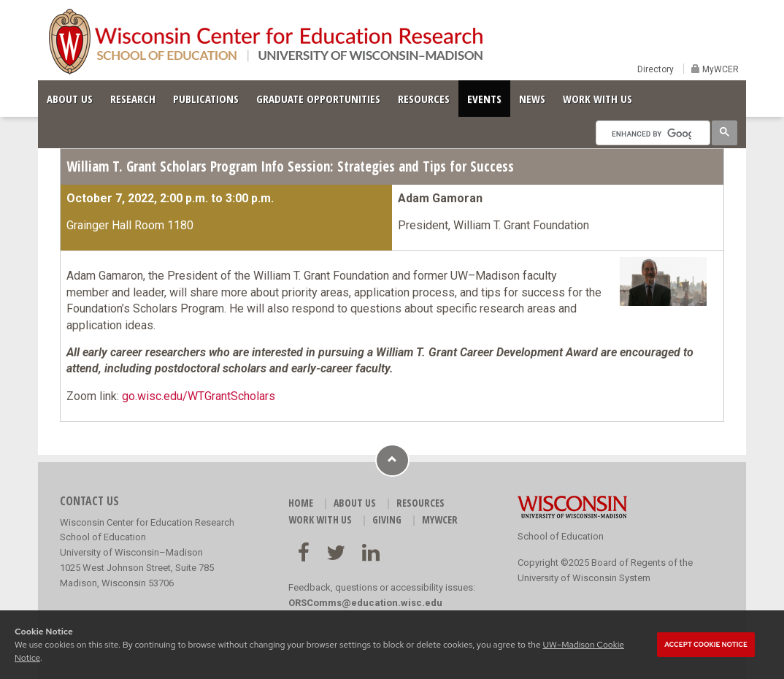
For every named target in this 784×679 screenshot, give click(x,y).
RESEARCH (133, 99)
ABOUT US (70, 99)
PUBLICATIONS (206, 99)
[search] (652, 134)
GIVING (387, 519)
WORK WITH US (597, 99)
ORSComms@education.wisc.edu (365, 603)
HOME (301, 503)
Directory (656, 69)
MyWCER (719, 69)
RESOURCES (424, 99)
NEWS (532, 99)
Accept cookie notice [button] (706, 645)
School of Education (561, 536)
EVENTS (484, 99)
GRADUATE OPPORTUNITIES (318, 99)
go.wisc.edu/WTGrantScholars (199, 396)
